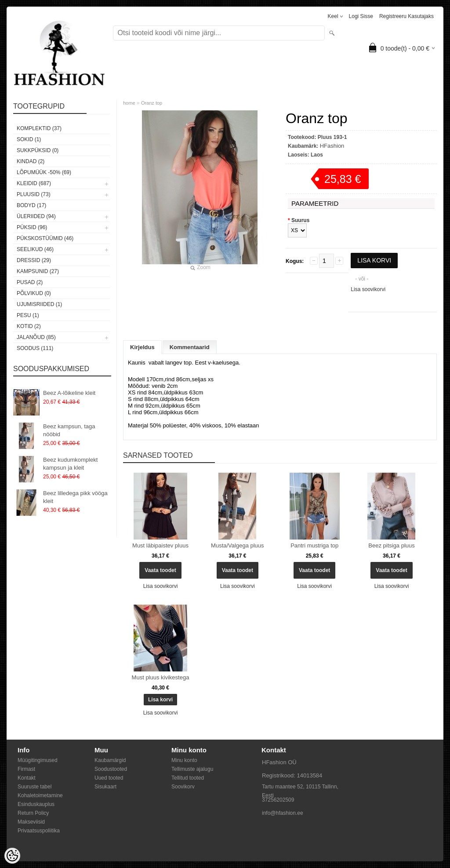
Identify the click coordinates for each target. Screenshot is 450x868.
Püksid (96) (32, 227)
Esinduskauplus (36, 804)
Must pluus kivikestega (161, 677)
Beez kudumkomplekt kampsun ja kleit (70, 464)
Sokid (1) (29, 139)
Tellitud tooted (188, 778)
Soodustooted (111, 769)
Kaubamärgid (110, 760)
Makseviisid (31, 822)
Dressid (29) (34, 260)
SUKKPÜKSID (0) (38, 150)
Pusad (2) (30, 282)
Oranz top (152, 103)
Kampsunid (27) (38, 271)
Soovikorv (183, 787)
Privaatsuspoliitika (39, 831)
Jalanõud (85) (36, 337)
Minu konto (184, 760)
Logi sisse (361, 16)
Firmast (26, 769)
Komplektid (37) (39, 128)
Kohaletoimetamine (40, 795)
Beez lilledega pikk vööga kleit (75, 497)
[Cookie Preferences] (12, 856)
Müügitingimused (38, 760)
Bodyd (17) (31, 205)
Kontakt (27, 778)
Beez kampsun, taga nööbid (69, 430)
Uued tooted (109, 778)
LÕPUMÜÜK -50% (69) (44, 172)
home (129, 103)
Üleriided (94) (36, 216)
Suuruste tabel (34, 787)
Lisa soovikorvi (368, 289)
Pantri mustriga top (314, 545)
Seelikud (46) (35, 249)
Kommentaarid (190, 347)
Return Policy (33, 813)
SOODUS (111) (35, 348)
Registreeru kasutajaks (406, 16)
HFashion (332, 146)
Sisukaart (105, 787)
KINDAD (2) (31, 161)
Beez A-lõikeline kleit (69, 393)
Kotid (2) (29, 326)
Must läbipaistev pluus (160, 545)
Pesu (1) (28, 315)
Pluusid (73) (34, 194)
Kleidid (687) (34, 183)
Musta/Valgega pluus (237, 545)
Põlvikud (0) (34, 293)
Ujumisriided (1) (39, 304)
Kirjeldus (142, 347)
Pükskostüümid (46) (45, 238)
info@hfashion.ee (283, 813)
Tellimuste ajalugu (192, 769)
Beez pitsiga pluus (392, 545)
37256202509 (278, 800)
